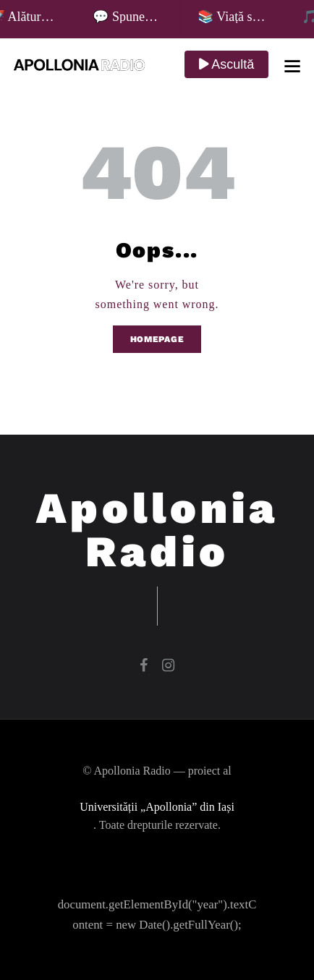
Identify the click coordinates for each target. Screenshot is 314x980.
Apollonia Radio (157, 530)
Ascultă (226, 64)
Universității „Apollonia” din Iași (157, 807)
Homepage (157, 339)
